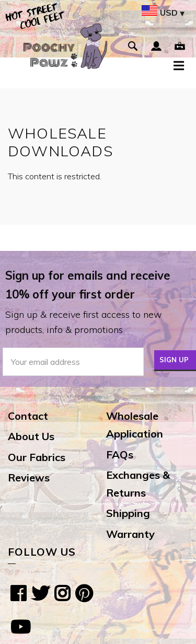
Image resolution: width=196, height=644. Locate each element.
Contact (28, 416)
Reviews (29, 478)
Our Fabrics (37, 457)
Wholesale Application (135, 425)
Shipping (128, 513)
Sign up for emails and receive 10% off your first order (88, 285)
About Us (31, 436)
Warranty (130, 534)
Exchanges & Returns (138, 484)
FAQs (120, 455)
